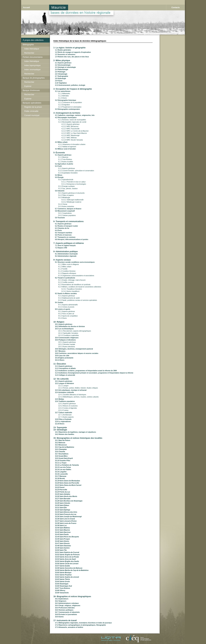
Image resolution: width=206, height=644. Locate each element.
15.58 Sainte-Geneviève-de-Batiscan (69, 568)
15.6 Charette (60, 452)
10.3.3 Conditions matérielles (69, 335)
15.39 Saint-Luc (61, 526)
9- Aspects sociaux (62, 260)
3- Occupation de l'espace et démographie (73, 89)
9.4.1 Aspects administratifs (68, 305)
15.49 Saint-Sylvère (62, 548)
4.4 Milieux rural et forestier (65, 149)
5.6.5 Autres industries (66, 206)
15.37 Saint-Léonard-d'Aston (66, 521)
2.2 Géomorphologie (63, 65)
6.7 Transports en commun (65, 237)
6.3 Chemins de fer (62, 228)
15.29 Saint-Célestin (63, 503)
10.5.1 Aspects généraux (67, 342)
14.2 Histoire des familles (65, 434)
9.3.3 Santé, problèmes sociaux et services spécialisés (78, 300)
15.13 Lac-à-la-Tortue (63, 467)
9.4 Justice (59, 302)
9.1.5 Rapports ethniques (67, 273)
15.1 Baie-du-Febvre (63, 440)
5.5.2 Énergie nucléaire (66, 186)
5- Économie (59, 153)
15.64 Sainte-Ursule (62, 582)
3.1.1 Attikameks (64, 94)
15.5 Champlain (61, 449)
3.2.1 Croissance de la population (70, 102)
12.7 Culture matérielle (64, 413)
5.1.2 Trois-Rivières (65, 159)
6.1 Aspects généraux (63, 224)
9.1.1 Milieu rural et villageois (69, 264)
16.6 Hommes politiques (64, 610)
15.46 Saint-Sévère (62, 541)
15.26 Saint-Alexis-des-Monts (66, 496)
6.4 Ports (58, 230)
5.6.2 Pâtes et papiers (66, 195)
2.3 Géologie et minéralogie (65, 67)
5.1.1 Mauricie (63, 157)
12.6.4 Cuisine (63, 410)
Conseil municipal (32, 115)
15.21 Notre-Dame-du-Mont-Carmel (68, 485)
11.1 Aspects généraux (64, 366)
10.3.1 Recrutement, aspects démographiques (75, 331)
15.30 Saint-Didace (62, 505)
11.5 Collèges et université (65, 375)
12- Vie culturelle (61, 379)
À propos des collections (33, 40)
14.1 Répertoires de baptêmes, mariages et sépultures (75, 432)
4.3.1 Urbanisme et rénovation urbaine (72, 144)
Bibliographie (28, 45)
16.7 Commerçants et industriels (67, 612)
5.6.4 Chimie (63, 204)
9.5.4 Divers (62, 318)
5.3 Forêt (58, 166)
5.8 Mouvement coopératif (65, 211)
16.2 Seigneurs (61, 601)
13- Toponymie (60, 428)
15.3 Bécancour (61, 445)
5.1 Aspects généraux (63, 155)
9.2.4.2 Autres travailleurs (70, 291)
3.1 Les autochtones (63, 91)
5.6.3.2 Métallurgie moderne (71, 202)
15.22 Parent (60, 487)
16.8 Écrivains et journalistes (66, 614)
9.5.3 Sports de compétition (68, 316)
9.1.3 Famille (63, 269)
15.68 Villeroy (60, 590)
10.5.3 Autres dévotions (67, 347)
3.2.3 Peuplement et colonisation (70, 107)
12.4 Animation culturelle (64, 392)
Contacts (176, 8)
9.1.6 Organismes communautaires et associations (76, 276)
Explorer (28, 86)
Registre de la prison (33, 107)
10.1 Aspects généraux (64, 324)
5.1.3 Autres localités (66, 162)
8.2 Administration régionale (66, 256)
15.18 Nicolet (60, 478)
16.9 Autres (59, 617)
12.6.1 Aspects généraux (67, 404)
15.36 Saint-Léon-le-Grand (65, 519)
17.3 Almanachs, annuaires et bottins (69, 627)
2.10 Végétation (61, 83)
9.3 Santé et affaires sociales (66, 294)
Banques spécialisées (32, 103)
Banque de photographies (34, 78)
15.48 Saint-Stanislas (63, 546)
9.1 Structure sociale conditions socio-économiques (75, 262)
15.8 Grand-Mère (61, 456)
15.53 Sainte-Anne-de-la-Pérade (67, 557)
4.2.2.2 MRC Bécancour (70, 126)
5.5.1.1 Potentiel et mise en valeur (73, 182)
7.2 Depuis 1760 (61, 248)
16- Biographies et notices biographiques (72, 596)
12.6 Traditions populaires (65, 401)
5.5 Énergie (59, 177)
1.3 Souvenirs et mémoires (65, 54)
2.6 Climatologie (61, 74)
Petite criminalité (31, 111)
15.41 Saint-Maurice (62, 530)
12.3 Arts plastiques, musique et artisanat (71, 390)
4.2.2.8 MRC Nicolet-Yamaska (72, 140)
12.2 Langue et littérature (64, 383)
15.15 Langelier (61, 472)
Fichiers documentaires (33, 57)
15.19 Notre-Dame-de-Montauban (67, 481)
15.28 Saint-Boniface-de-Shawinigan (69, 501)
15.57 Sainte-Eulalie (62, 566)
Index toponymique (32, 65)
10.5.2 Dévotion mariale (67, 344)
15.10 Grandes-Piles (63, 461)
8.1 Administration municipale (66, 254)
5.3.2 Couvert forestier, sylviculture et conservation (76, 171)
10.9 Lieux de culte (62, 356)
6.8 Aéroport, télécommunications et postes (72, 239)
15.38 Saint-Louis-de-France (66, 523)
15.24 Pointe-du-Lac (63, 492)
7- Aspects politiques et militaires (69, 243)
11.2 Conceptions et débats (65, 368)
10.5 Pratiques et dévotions (65, 340)
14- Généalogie (60, 430)
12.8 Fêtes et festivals (63, 419)
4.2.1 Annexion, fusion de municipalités (72, 120)
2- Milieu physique (62, 60)
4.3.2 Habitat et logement (67, 147)
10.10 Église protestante (64, 358)
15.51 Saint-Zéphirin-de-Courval (67, 552)
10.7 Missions (60, 351)
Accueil (26, 8)
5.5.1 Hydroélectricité (66, 180)
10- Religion (59, 322)
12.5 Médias (59, 399)
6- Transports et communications (69, 221)
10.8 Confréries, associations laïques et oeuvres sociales (77, 353)
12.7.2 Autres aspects (66, 417)
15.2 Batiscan (60, 443)
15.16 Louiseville (61, 474)
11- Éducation (60, 364)
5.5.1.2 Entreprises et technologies (74, 184)
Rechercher (29, 53)
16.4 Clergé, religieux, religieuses (68, 606)
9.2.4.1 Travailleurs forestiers (72, 289)
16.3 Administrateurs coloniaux (67, 603)
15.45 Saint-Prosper (62, 539)
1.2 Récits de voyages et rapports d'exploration (73, 52)
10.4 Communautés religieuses (67, 338)
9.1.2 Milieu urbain (65, 267)
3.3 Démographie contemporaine (67, 109)
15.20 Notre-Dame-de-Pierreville (67, 483)
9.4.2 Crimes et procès (66, 307)
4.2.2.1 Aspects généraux (70, 124)
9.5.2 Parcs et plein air (66, 314)
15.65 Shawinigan (62, 584)
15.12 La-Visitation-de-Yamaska (67, 465)
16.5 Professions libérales (65, 608)
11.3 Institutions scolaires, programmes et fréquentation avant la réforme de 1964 (86, 371)
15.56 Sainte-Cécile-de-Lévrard (67, 564)
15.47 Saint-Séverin (62, 543)
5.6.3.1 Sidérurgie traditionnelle (72, 200)
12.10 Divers (60, 424)
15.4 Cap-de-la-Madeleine (65, 447)
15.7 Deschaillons (62, 454)
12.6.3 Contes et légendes (68, 408)
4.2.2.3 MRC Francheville (70, 129)
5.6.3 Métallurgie (64, 198)
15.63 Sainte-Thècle (62, 579)
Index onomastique (32, 70)
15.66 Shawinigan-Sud (63, 586)
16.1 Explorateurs (62, 599)
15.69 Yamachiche (62, 593)
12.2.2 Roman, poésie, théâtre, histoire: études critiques (78, 388)
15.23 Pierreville (61, 490)
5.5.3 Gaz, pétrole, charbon (68, 189)
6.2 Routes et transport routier (66, 226)
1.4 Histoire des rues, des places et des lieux (72, 57)
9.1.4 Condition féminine (67, 271)
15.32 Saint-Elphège (63, 510)
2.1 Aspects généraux (63, 63)
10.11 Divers (60, 360)
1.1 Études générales (63, 50)
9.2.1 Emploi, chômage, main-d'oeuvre (72, 280)
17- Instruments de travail (65, 620)
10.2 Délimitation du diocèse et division (70, 326)
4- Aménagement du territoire (67, 113)
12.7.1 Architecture (65, 415)
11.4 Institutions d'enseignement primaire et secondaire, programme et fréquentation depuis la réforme (94, 373)
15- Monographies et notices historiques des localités (78, 438)
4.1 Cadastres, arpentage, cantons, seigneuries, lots (75, 115)
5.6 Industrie (60, 191)
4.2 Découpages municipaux (66, 118)
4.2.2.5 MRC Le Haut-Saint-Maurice (74, 133)
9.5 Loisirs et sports (63, 309)
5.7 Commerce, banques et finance (68, 209)
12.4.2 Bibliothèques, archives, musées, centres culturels (78, 397)
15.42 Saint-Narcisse (63, 532)
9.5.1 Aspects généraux (67, 311)
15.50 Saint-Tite (61, 550)
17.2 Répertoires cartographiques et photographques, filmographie (80, 625)
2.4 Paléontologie (62, 70)
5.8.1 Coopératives (65, 213)
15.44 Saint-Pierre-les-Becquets (67, 537)
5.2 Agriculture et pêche (64, 164)
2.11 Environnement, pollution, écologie (70, 85)
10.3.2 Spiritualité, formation (68, 333)
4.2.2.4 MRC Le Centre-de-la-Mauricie (75, 131)
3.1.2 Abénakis (63, 96)
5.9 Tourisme (60, 218)
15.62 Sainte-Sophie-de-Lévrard (67, 577)
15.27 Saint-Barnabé (63, 499)
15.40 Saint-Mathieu (62, 528)
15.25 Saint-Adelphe (63, 494)
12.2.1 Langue (63, 386)
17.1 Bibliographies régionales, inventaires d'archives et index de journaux (83, 623)
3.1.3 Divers (62, 98)
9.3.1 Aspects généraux (67, 296)
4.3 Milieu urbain (61, 142)
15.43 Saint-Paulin (62, 534)
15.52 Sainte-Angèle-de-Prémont (67, 555)
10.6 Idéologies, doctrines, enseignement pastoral (74, 349)
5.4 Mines (59, 175)
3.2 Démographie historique (66, 100)
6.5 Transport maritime (64, 233)
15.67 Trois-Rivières (63, 588)
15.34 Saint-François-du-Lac (66, 514)
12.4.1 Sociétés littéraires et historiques (72, 395)
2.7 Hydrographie (62, 76)
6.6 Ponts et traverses (63, 235)
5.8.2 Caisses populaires (67, 215)
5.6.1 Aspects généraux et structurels (71, 193)
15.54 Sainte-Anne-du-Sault (65, 559)
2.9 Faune (59, 81)
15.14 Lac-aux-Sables (63, 470)
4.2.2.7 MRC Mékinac (69, 138)
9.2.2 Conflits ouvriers (66, 282)
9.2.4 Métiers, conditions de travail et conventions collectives (80, 287)
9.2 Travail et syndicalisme (65, 278)
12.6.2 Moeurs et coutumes (68, 406)
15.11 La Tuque (61, 463)
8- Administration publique (66, 252)
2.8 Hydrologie (61, 78)
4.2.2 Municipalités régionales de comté (72, 122)
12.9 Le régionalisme (63, 422)
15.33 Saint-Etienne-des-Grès (66, 512)
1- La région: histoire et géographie (69, 48)
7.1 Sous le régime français (65, 246)
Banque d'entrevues (31, 90)
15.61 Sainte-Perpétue (63, 575)
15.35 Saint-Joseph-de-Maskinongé (68, 517)
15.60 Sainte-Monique (63, 573)
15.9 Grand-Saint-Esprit (64, 458)
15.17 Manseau (61, 476)
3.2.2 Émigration (64, 105)
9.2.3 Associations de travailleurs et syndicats (74, 285)
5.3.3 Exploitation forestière (68, 173)
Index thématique (32, 49)
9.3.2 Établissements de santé (69, 298)
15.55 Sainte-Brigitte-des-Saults (67, 561)
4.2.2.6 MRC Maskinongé (70, 135)
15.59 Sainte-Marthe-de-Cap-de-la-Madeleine (72, 570)
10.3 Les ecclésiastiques (64, 329)
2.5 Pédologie (60, 72)
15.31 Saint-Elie (61, 508)
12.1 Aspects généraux (64, 381)
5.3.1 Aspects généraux (67, 168)
